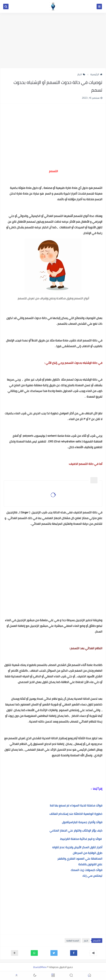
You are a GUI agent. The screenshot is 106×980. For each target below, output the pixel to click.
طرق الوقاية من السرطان (88, 853)
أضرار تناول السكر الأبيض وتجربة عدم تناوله (77, 847)
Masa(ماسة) (40, 967)
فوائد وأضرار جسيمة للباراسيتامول (82, 822)
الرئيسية (96, 74)
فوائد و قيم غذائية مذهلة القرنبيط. (81, 839)
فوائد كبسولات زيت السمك (86, 870)
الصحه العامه (73, 941)
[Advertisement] (53, 40)
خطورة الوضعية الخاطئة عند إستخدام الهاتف (76, 814)
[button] (74, 953)
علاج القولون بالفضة (90, 864)
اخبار (81, 74)
